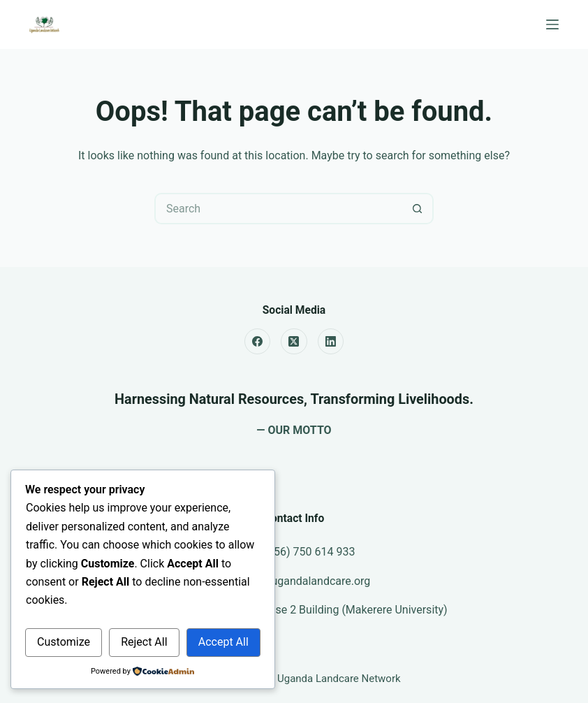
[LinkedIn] (331, 342)
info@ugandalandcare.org (307, 581)
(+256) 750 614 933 (307, 552)
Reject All (144, 642)
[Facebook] (258, 342)
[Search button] (418, 209)
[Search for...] (278, 209)
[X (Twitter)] (294, 342)
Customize (64, 642)
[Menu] (552, 24)
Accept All (223, 642)
